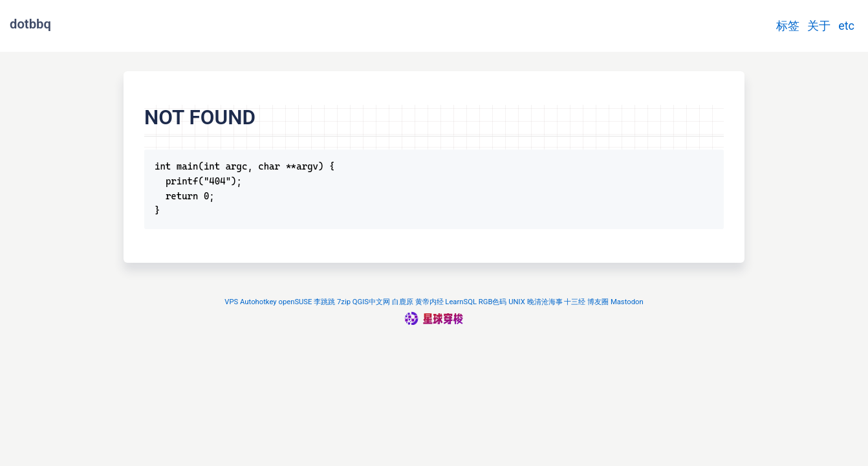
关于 (819, 26)
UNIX (517, 302)
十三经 (575, 302)
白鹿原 (403, 302)
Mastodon (627, 302)
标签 (788, 26)
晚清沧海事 (545, 302)
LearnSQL (461, 302)
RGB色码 (493, 302)
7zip (344, 302)
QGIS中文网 (371, 302)
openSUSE (295, 302)
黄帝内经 (429, 302)
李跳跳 (324, 302)
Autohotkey (258, 302)
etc (846, 26)
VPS (231, 302)
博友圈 (598, 302)
